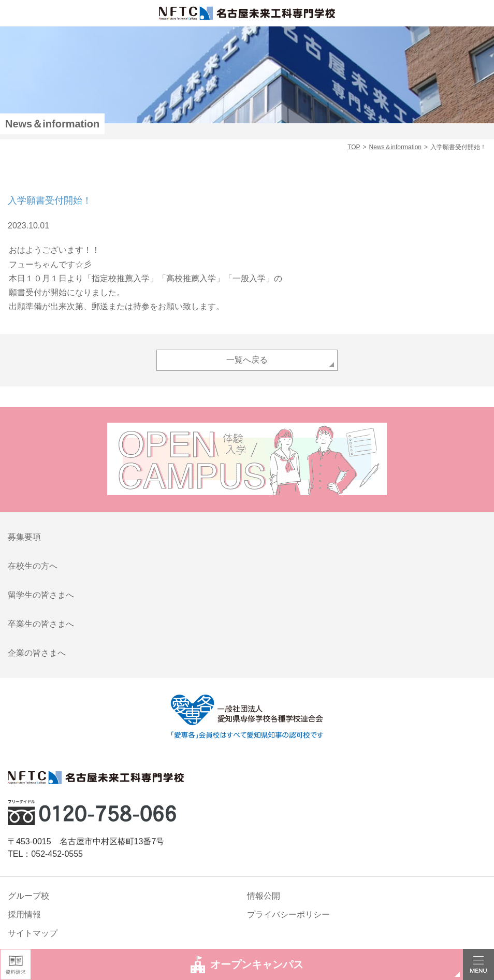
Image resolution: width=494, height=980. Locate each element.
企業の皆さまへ (37, 653)
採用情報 (24, 914)
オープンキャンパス (247, 964)
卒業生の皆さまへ (41, 624)
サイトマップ (33, 933)
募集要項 (24, 537)
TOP (354, 147)
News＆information (395, 147)
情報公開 (264, 896)
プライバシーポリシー (288, 914)
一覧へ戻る (247, 360)
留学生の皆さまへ (41, 595)
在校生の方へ (33, 566)
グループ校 (28, 896)
